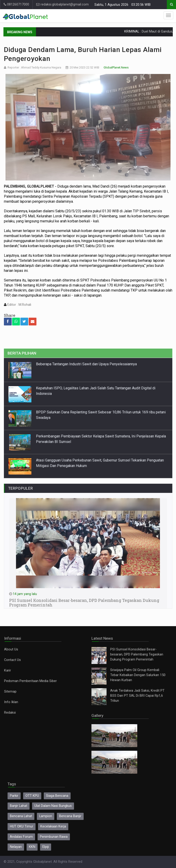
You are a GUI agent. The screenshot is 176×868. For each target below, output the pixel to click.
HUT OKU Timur (22, 826)
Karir (8, 670)
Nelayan (16, 847)
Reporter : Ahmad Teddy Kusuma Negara (34, 67)
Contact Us (12, 660)
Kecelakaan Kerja (53, 826)
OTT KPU (32, 796)
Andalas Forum (21, 837)
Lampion (46, 816)
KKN (32, 847)
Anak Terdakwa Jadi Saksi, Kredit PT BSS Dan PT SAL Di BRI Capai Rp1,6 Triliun (137, 696)
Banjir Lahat (19, 806)
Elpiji (46, 847)
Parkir (14, 796)
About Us (11, 649)
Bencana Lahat (21, 816)
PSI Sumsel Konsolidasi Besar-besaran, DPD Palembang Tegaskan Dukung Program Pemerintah (137, 654)
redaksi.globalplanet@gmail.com (62, 4)
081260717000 (16, 4)
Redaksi (10, 713)
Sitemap (10, 692)
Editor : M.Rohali (19, 305)
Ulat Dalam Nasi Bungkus (53, 806)
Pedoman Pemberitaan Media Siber (30, 681)
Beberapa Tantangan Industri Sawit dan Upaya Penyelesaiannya (86, 364)
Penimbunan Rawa (54, 837)
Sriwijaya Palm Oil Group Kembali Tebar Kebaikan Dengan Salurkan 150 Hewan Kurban (138, 675)
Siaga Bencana (57, 796)
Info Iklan (11, 702)
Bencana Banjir (70, 816)
